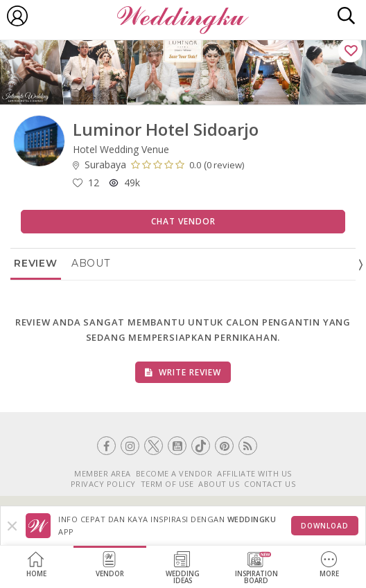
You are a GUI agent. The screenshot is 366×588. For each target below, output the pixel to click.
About (91, 263)
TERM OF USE (167, 484)
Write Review (183, 372)
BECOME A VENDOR (174, 473)
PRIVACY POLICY (103, 484)
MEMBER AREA (103, 473)
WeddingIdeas (183, 568)
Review (36, 263)
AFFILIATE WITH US (254, 473)
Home (36, 565)
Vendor (110, 565)
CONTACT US (270, 484)
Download (325, 526)
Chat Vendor (183, 221)
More (329, 565)
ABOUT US (219, 484)
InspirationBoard (256, 568)
